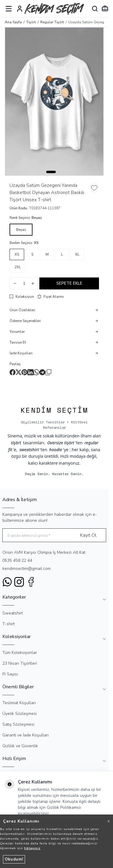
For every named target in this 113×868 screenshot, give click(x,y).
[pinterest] (24, 372)
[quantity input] (24, 283)
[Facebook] (31, 582)
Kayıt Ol (88, 535)
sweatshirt (29, 450)
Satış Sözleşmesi (18, 724)
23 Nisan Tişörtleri (20, 663)
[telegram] (42, 372)
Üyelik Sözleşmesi (20, 714)
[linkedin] (30, 372)
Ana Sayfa (13, 22)
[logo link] (54, 9)
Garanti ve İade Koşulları (25, 735)
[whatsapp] (36, 372)
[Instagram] (19, 582)
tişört (16, 443)
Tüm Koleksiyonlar (20, 653)
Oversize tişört (61, 443)
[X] (18, 372)
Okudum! (14, 859)
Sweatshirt (13, 613)
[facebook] (13, 372)
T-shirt (8, 624)
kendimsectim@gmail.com (27, 569)
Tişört (31, 22)
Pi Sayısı (10, 674)
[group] (54, 102)
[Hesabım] (20, 9)
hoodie (56, 450)
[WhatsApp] (7, 582)
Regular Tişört (52, 22)
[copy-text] (48, 372)
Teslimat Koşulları (19, 703)
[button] (51, 172)
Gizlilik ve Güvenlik (20, 746)
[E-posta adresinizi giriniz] (54, 535)
